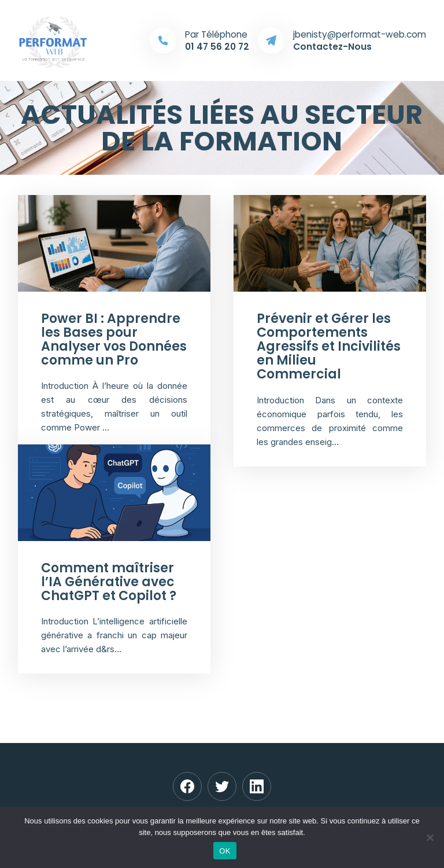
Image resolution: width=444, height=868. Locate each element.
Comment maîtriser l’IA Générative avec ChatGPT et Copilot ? (109, 582)
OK (225, 851)
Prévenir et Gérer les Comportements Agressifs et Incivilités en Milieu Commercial (329, 347)
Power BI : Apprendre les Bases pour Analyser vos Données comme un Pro (114, 340)
